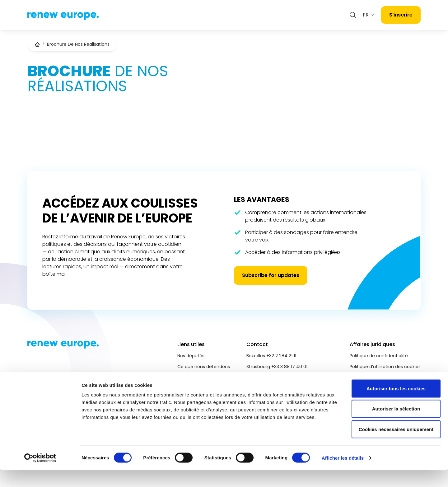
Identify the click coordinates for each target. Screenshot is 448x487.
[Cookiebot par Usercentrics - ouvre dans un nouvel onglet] (40, 475)
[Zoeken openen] (353, 15)
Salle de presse (194, 388)
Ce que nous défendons (204, 367)
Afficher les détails (343, 475)
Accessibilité (363, 377)
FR (369, 15)
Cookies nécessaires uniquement (396, 446)
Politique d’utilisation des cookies (385, 367)
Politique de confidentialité (379, 356)
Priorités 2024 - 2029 (200, 377)
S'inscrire (401, 15)
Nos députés (191, 356)
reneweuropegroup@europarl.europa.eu (290, 377)
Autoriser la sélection (396, 426)
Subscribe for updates (271, 275)
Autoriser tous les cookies (396, 405)
